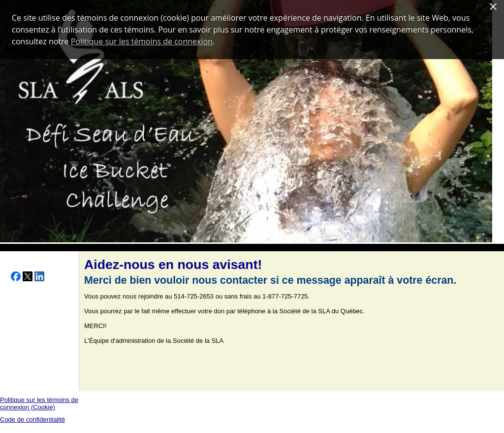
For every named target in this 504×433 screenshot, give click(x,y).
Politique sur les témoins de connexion (142, 41)
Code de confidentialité (32, 419)
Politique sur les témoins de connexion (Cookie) (39, 403)
